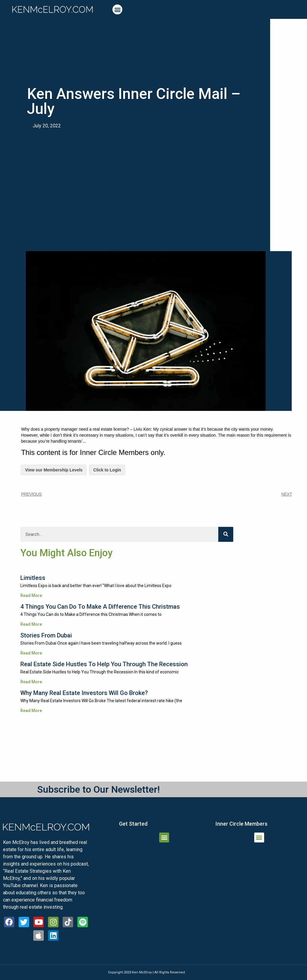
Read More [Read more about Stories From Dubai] (31, 653)
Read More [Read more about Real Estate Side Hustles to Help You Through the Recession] (31, 682)
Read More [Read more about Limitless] (31, 595)
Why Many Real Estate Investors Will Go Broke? (84, 693)
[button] (117, 9)
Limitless (33, 578)
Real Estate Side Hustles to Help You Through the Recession (104, 664)
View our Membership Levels (54, 470)
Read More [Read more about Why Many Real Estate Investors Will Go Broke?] (31, 711)
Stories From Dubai (46, 635)
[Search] (226, 534)
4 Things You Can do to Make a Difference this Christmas (100, 607)
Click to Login (107, 470)
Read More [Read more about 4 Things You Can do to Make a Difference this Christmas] (31, 624)
